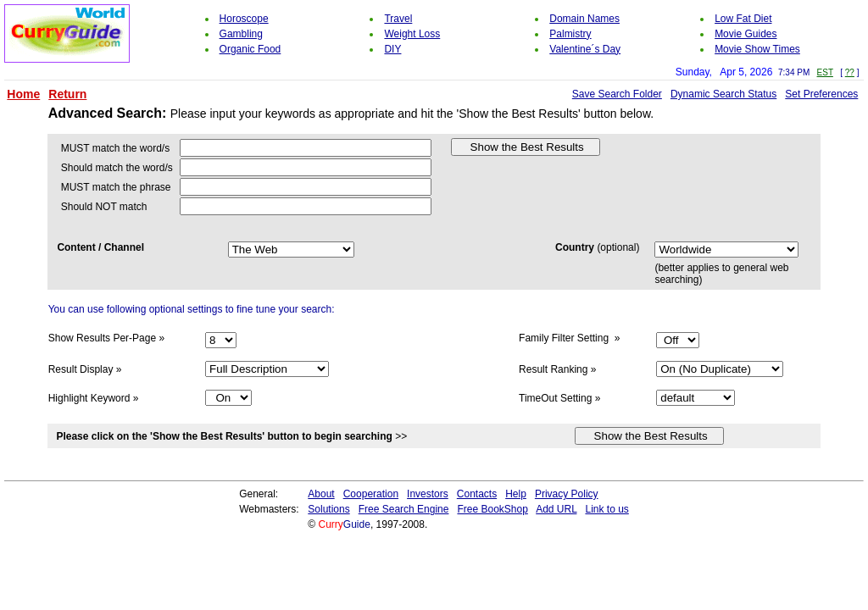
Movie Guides (746, 34)
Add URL (556, 509)
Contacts (477, 494)
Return (67, 94)
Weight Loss (412, 34)
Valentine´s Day (585, 49)
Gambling (241, 34)
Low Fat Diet (743, 19)
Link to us (606, 509)
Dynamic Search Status (723, 94)
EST (825, 72)
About (321, 494)
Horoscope (244, 19)
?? (850, 72)
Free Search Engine (404, 509)
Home (23, 94)
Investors (428, 494)
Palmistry (570, 34)
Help (516, 494)
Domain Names (584, 19)
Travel (398, 19)
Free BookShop (492, 509)
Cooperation (371, 494)
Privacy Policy (567, 494)
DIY (392, 49)
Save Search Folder (617, 94)
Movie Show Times (757, 49)
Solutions (328, 509)
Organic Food (250, 49)
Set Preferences (821, 94)
